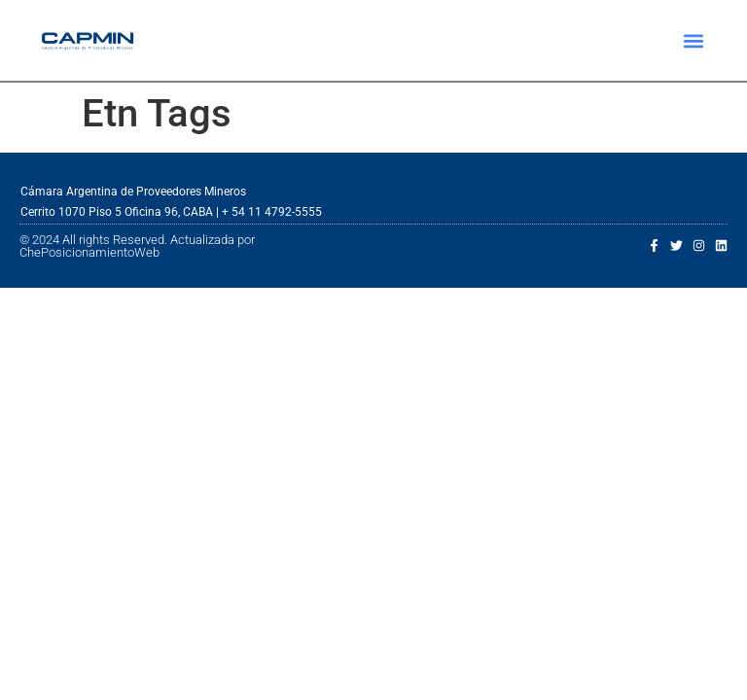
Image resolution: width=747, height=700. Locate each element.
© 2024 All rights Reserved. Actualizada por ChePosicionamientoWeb (137, 246)
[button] (694, 40)
